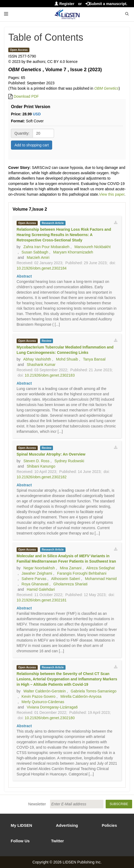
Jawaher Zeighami (37, 573)
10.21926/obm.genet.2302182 (42, 477)
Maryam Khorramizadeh (73, 252)
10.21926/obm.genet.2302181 (42, 600)
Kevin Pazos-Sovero (39, 696)
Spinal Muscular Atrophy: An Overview (51, 454)
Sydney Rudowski (69, 461)
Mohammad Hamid (101, 579)
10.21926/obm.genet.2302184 (42, 268)
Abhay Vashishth (37, 359)
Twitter (58, 841)
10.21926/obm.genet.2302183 (50, 375)
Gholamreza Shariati (71, 584)
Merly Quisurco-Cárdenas (43, 702)
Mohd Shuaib (67, 359)
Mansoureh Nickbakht (92, 247)
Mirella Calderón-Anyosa (81, 696)
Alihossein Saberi (66, 579)
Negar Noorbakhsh (39, 568)
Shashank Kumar (41, 365)
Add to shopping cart (32, 145)
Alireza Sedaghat (100, 568)
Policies (110, 825)
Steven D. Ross (37, 461)
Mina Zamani (71, 568)
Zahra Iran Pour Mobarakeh (47, 247)
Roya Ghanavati (35, 584)
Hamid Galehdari (41, 589)
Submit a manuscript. (106, 4)
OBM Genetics (106, 88)
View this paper (112, 194)
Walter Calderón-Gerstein (45, 691)
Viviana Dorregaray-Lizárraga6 (52, 707)
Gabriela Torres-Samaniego (93, 691)
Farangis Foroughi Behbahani (82, 573)
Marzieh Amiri (38, 257)
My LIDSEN (21, 825)
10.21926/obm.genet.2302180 (50, 718)
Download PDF (26, 96)
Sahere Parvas (34, 579)
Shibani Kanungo (41, 466)
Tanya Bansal (94, 359)
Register (64, 4)
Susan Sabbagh (35, 252)
